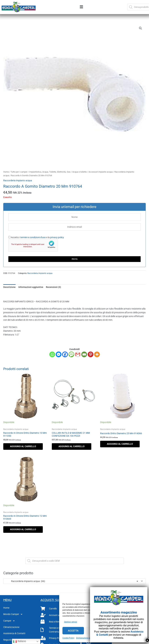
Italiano (20, 641)
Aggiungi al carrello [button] (23, 446)
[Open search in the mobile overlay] (75, 561)
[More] (97, 354)
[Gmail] (78, 354)
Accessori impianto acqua (101, 172)
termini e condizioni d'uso (33, 237)
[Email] (84, 354)
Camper (10, 621)
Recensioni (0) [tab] (53, 287)
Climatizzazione (11, 627)
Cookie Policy (68, 638)
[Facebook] (65, 354)
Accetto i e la (36, 237)
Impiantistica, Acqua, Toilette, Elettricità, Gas (50, 172)
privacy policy (57, 237)
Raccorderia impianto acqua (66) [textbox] (72, 581)
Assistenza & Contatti (14, 633)
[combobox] (74, 581)
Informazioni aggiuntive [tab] (31, 287)
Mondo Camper (14, 614)
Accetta (73, 631)
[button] (81, 7)
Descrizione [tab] (9, 287)
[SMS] (71, 354)
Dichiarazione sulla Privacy (88, 638)
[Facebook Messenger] (59, 354)
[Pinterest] (91, 354)
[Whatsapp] (52, 354)
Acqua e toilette (79, 172)
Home (6, 172)
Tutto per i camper (19, 172)
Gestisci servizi (71, 622)
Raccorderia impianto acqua (18, 180)
